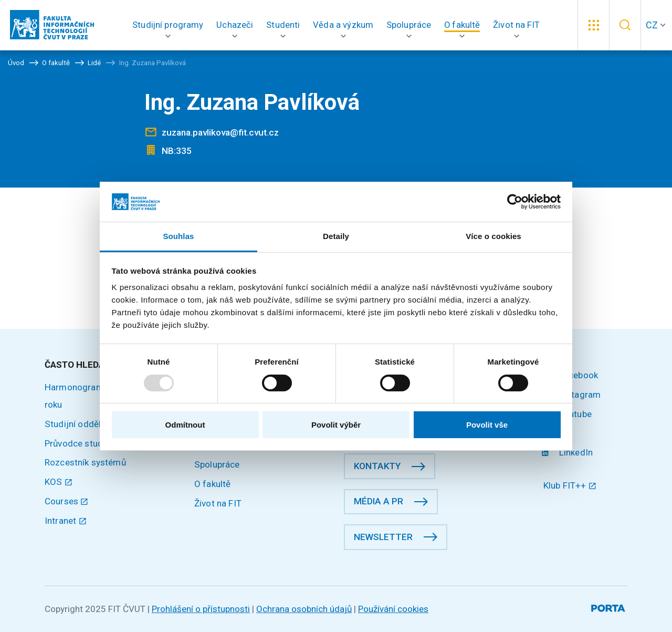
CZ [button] (652, 25)
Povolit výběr (336, 425)
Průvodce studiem (81, 443)
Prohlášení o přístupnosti (201, 609)
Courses (67, 501)
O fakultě (212, 484)
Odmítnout (185, 425)
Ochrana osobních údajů (304, 609)
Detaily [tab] (336, 236)
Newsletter (383, 537)
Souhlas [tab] (178, 236)
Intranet (66, 521)
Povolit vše (487, 425)
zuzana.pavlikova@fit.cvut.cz (220, 132)
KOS (59, 482)
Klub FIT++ (570, 485)
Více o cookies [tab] (493, 236)
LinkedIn (568, 452)
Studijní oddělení (79, 424)
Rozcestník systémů (85, 462)
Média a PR (379, 501)
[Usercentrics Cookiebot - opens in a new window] (515, 202)
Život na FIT (218, 503)
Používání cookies (393, 609)
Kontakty (377, 466)
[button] (168, 25)
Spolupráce (217, 464)
